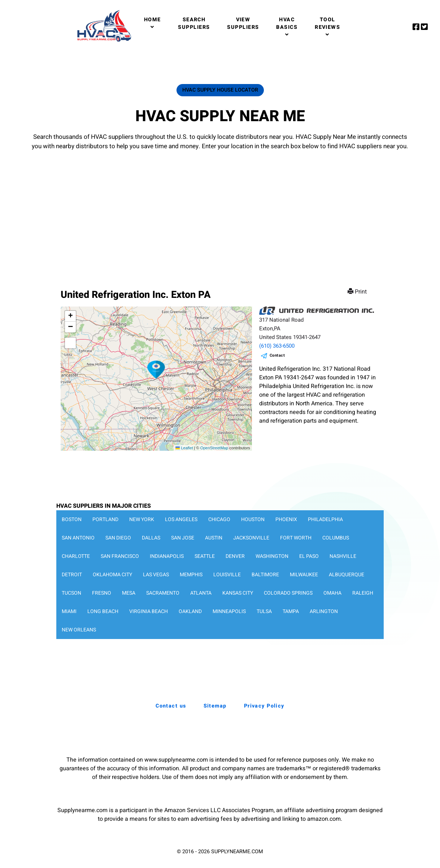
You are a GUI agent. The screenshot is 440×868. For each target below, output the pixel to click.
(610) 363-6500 (277, 346)
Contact (277, 355)
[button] (156, 370)
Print (358, 292)
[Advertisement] (220, 212)
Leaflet (184, 448)
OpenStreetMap (214, 448)
